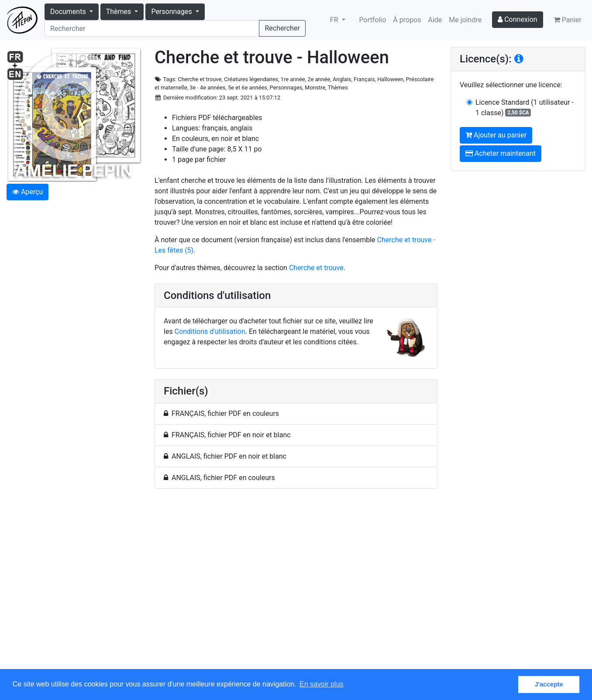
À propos (407, 20)
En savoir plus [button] (322, 684)
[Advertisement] (296, 584)
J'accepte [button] (549, 684)
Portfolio (373, 20)
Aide (435, 20)
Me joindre (465, 20)
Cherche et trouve (316, 268)
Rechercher (282, 28)
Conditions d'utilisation (210, 331)
